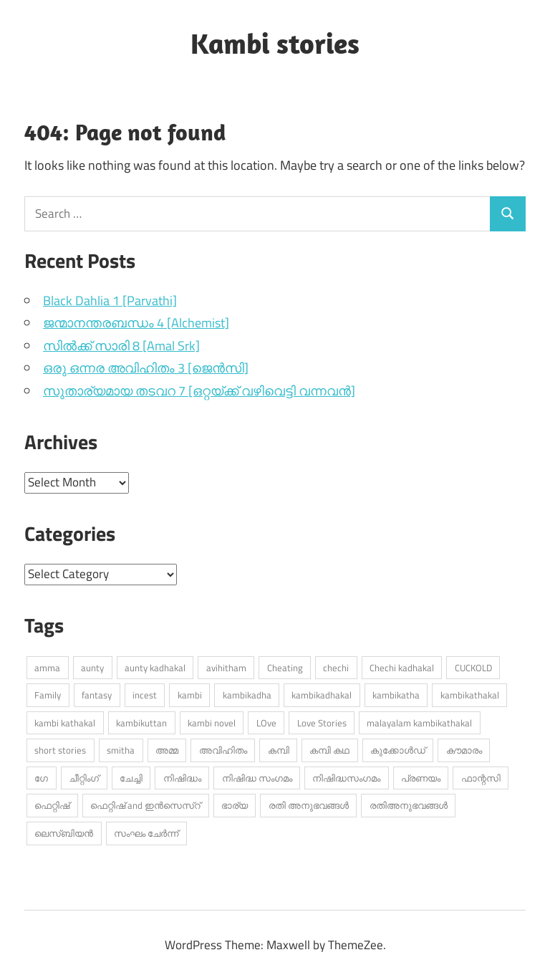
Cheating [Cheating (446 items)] (285, 668)
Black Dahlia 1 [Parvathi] (110, 301)
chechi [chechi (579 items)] (336, 668)
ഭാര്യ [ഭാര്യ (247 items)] (235, 805)
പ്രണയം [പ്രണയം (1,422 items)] (421, 778)
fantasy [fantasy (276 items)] (97, 695)
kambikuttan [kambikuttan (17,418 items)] (141, 723)
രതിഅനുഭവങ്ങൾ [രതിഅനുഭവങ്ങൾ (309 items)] (409, 805)
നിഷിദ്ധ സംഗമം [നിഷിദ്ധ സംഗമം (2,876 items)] (257, 778)
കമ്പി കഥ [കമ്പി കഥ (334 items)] (329, 750)
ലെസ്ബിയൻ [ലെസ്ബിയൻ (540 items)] (64, 833)
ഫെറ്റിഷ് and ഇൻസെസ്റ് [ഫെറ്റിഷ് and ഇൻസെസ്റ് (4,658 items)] (145, 805)
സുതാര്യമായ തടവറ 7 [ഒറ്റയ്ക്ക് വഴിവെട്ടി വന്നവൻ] (199, 391)
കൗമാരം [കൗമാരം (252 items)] (464, 750)
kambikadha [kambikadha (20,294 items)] (247, 695)
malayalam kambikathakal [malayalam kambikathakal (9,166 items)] (419, 723)
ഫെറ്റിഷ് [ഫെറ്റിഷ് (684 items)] (52, 805)
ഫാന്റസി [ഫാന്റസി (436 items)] (481, 778)
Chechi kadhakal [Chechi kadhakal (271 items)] (402, 668)
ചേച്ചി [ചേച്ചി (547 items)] (131, 778)
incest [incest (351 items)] (145, 695)
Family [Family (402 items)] (48, 695)
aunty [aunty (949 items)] (92, 668)
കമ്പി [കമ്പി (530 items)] (279, 750)
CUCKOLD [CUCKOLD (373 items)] (473, 668)
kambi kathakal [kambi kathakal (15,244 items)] (65, 723)
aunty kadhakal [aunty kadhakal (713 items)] (155, 668)
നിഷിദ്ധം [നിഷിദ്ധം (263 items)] (182, 778)
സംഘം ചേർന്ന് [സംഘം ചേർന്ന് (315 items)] (146, 833)
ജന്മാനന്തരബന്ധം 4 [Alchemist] (136, 323)
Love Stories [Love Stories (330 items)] (322, 723)
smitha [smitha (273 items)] (121, 750)
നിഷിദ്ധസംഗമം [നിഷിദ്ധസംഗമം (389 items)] (346, 778)
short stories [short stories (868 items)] (60, 750)
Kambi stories (275, 43)
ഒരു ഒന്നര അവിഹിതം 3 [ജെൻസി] (146, 368)
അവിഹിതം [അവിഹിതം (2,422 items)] (223, 750)
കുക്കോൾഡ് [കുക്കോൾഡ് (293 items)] (398, 750)
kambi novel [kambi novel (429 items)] (212, 723)
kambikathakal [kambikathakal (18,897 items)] (470, 695)
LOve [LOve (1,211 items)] (266, 723)
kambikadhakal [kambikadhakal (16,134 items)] (322, 695)
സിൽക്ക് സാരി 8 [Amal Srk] (121, 346)
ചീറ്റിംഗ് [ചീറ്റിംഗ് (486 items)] (84, 778)
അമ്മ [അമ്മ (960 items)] (167, 750)
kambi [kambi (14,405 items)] (190, 695)
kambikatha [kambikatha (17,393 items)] (396, 695)
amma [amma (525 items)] (47, 668)
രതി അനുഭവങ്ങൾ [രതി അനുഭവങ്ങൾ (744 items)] (309, 805)
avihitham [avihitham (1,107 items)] (226, 668)
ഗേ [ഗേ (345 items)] (41, 778)
